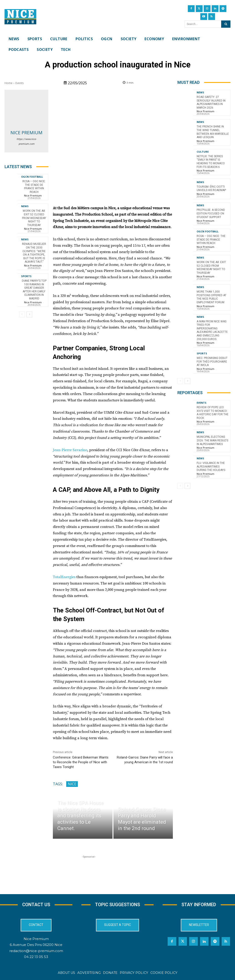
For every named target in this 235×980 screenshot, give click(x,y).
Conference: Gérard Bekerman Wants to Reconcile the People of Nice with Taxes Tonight (81, 762)
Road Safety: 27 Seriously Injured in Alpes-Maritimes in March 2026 (211, 102)
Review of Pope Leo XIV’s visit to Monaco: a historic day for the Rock (213, 413)
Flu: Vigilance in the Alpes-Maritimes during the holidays (211, 466)
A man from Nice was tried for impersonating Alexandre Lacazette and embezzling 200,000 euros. (212, 330)
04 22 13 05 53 (36, 957)
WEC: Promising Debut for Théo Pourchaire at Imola (212, 362)
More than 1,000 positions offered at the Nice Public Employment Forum (212, 297)
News (25, 206)
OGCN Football (32, 177)
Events (20, 83)
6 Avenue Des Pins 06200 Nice (36, 945)
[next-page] (29, 314)
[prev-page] (22, 314)
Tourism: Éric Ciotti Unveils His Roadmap (211, 189)
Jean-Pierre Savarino (70, 450)
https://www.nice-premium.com (27, 142)
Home (9, 83)
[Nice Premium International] (20, 17)
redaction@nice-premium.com (36, 951)
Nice (72, 784)
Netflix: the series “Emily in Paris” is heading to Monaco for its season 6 (211, 162)
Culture (203, 152)
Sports (26, 276)
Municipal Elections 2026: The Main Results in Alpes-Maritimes (212, 440)
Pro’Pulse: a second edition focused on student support (211, 213)
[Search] (226, 24)
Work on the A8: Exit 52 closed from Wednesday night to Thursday (34, 218)
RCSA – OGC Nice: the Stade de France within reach (34, 187)
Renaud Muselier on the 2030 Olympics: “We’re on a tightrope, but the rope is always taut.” (34, 253)
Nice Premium (26, 133)
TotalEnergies (64, 577)
